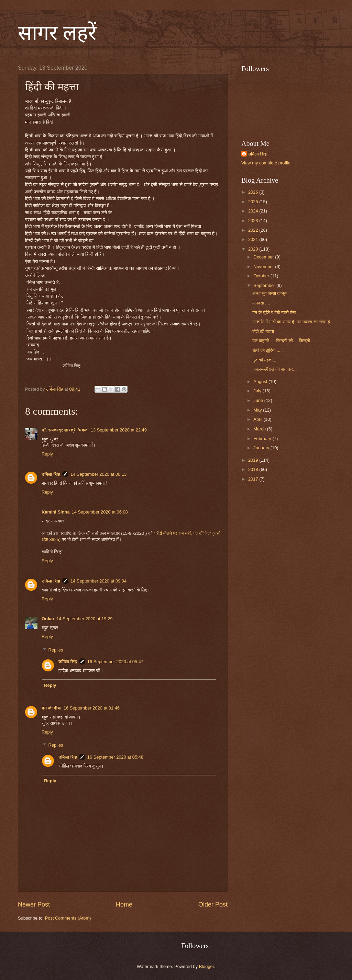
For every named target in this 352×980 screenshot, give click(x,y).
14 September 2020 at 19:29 (84, 619)
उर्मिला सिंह (51, 474)
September (265, 285)
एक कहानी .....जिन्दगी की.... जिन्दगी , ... (285, 341)
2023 (254, 221)
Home (124, 904)
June (259, 400)
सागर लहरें (57, 33)
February (263, 439)
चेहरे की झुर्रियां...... (268, 350)
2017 (254, 479)
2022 (254, 230)
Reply (47, 454)
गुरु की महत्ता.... (265, 360)
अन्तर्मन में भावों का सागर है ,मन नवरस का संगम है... (293, 322)
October (262, 276)
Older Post (213, 904)
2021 (254, 239)
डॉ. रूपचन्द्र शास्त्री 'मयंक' (65, 430)
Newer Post (34, 904)
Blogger (207, 966)
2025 (254, 202)
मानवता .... (261, 303)
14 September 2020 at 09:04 (98, 581)
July (258, 391)
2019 (254, 460)
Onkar (48, 619)
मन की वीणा (52, 708)
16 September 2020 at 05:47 (115, 662)
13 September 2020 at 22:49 (119, 430)
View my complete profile (266, 163)
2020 (254, 249)
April (258, 419)
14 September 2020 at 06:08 (100, 512)
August (261, 382)
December (264, 257)
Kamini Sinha (56, 512)
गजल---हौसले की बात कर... (274, 369)
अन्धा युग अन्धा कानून (269, 293)
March (260, 429)
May (258, 410)
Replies (56, 650)
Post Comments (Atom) (68, 918)
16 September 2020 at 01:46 (92, 708)
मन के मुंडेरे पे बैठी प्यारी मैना (274, 313)
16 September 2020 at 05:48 (115, 757)
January (262, 448)
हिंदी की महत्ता (263, 331)
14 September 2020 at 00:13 (98, 474)
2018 (254, 469)
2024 (254, 211)
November (264, 267)
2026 (254, 192)
